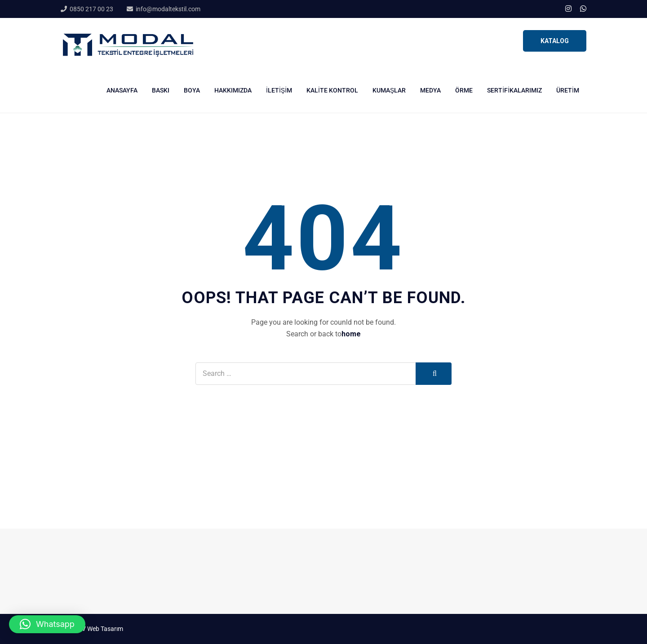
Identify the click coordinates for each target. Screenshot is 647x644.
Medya (430, 90)
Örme (464, 90)
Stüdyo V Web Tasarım (92, 629)
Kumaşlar (389, 90)
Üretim (568, 90)
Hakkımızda (233, 90)
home (351, 334)
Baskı (161, 90)
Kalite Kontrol (332, 90)
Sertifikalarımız (514, 90)
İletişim (279, 90)
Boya (192, 90)
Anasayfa (122, 90)
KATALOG (555, 41)
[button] (47, 624)
